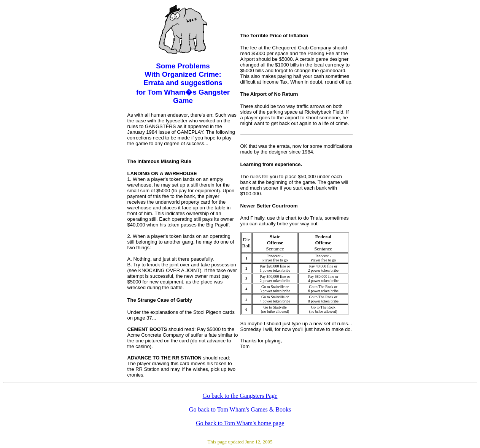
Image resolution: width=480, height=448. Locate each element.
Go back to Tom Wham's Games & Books (240, 409)
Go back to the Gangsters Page (240, 396)
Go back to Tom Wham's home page (240, 423)
